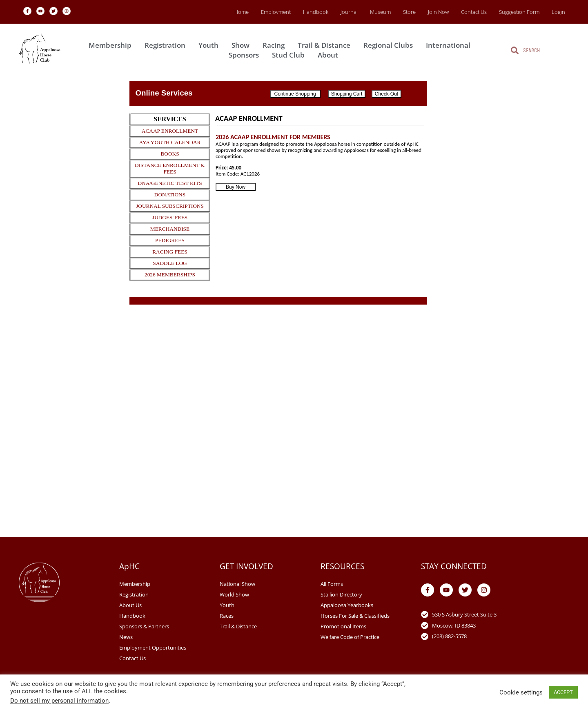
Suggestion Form (519, 12)
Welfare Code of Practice (350, 637)
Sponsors (246, 55)
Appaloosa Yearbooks (347, 605)
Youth (210, 45)
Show (243, 45)
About (330, 55)
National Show (237, 584)
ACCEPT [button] (563, 692)
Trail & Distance (326, 45)
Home (242, 12)
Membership (112, 45)
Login (558, 12)
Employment (276, 12)
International (450, 45)
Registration (167, 45)
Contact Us (474, 12)
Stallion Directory (341, 594)
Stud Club (290, 55)
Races (227, 616)
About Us (130, 605)
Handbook (316, 12)
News (126, 637)
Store (409, 12)
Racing (276, 45)
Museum (380, 12)
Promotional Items (343, 626)
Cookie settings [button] (521, 692)
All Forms (332, 584)
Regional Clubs (390, 45)
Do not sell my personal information (59, 701)
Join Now (438, 12)
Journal (349, 12)
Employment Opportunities (153, 648)
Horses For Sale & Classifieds (355, 616)
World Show (234, 594)
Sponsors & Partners (144, 626)
